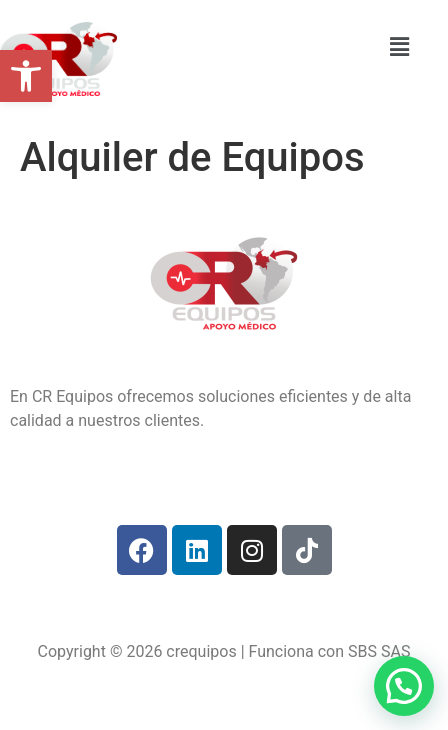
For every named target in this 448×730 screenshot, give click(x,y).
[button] (26, 76)
